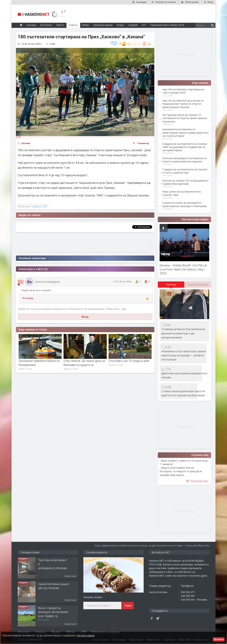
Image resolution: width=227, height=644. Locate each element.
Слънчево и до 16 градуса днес (129, 361)
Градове (133, 25)
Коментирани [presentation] (198, 284)
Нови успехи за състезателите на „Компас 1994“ (182, 193)
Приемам (219, 639)
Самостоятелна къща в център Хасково (54, 586)
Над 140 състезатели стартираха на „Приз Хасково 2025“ (183, 91)
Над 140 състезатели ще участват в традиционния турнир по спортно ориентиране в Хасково (183, 104)
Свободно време (103, 25)
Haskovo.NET (40, 206)
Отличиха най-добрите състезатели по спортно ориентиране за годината (184, 160)
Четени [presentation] (171, 284)
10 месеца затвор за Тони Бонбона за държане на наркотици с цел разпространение (183, 333)
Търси (128, 606)
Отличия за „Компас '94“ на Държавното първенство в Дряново (185, 182)
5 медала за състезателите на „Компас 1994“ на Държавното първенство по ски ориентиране (185, 147)
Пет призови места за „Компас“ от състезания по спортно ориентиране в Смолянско (185, 118)
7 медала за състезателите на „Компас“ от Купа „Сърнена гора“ (185, 171)
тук (124, 309)
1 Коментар (143, 143)
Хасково (26, 143)
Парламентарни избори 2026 (167, 25)
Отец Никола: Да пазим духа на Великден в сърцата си (84, 363)
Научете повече (86, 635)
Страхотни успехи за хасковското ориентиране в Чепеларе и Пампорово (185, 204)
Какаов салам (93, 597)
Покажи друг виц (197, 481)
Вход (85, 317)
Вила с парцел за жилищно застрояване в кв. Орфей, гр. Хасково (53, 614)
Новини (73, 25)
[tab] (171, 286)
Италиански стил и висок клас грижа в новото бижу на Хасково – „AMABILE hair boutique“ (184, 355)
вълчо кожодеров (47, 282)
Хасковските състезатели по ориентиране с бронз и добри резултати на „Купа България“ (185, 132)
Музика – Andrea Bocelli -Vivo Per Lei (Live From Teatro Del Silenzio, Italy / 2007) (183, 269)
